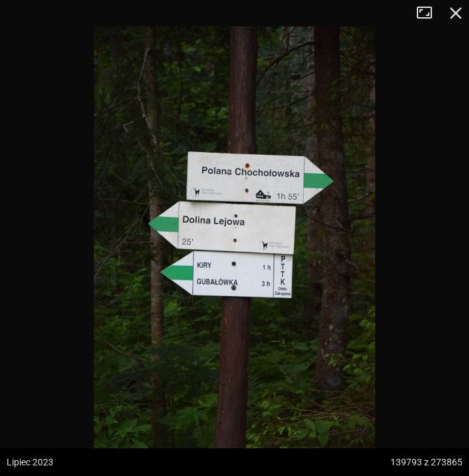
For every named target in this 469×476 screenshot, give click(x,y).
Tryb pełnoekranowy (429, 13)
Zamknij (456, 13)
